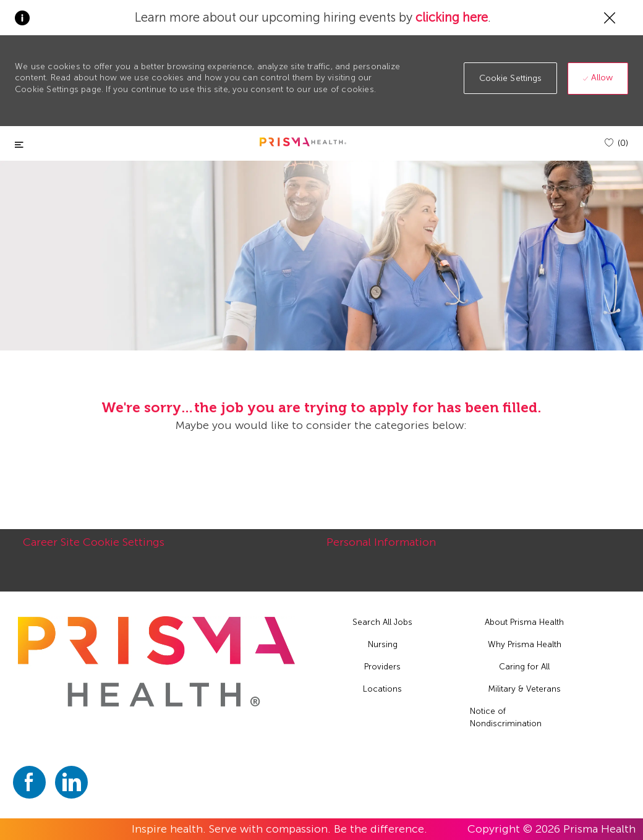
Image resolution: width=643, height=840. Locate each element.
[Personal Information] (381, 549)
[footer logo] (157, 662)
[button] (511, 78)
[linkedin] (71, 782)
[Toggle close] (19, 145)
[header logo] (303, 142)
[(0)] (616, 143)
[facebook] (29, 782)
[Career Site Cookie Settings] (94, 549)
